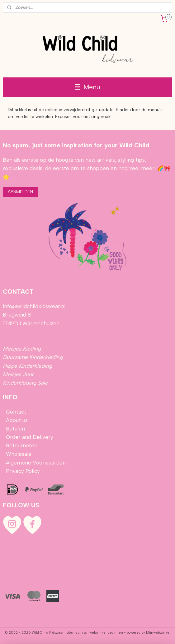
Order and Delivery (30, 437)
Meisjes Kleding (22, 349)
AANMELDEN (20, 192)
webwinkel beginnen (106, 633)
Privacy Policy (23, 471)
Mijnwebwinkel (158, 633)
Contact (16, 412)
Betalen (15, 429)
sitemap (73, 633)
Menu (87, 87)
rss (84, 633)
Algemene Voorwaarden (36, 463)
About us (17, 420)
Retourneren (22, 445)
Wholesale (19, 454)
